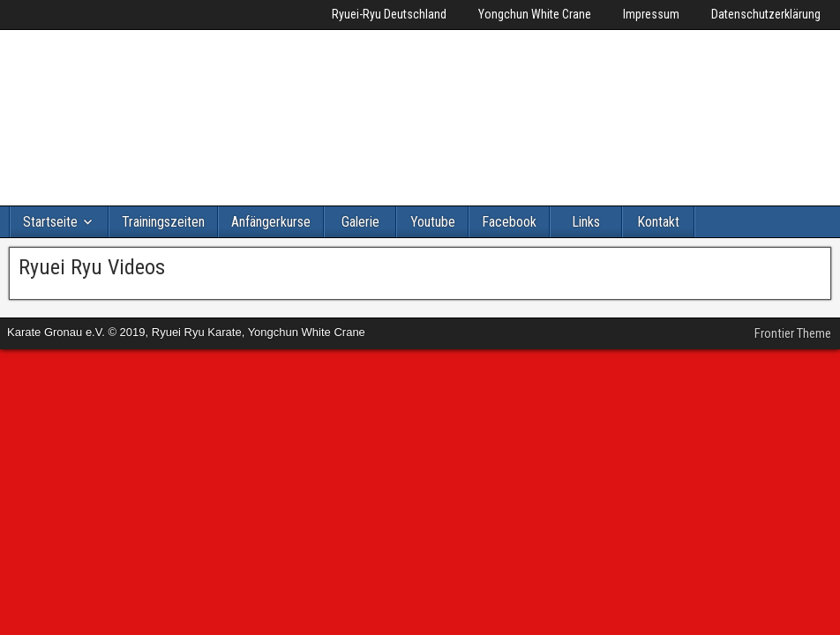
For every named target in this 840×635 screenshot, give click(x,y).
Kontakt (658, 222)
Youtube (433, 222)
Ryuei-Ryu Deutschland (389, 14)
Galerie (360, 222)
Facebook (509, 222)
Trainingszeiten (163, 222)
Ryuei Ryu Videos (92, 267)
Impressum (651, 14)
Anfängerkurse (271, 222)
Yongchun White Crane (535, 14)
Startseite (50, 222)
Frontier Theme (793, 333)
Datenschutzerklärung (766, 14)
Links (586, 222)
